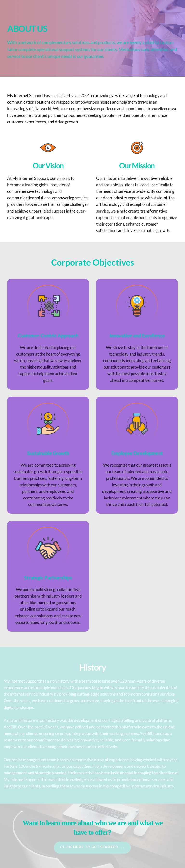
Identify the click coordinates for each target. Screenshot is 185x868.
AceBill (10, 727)
